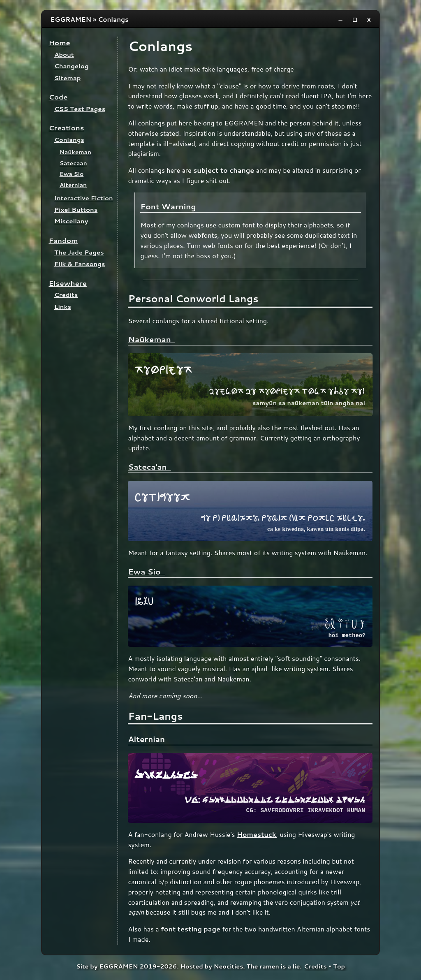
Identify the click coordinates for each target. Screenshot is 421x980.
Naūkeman (75, 152)
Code (58, 97)
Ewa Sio (72, 174)
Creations (66, 128)
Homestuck (257, 836)
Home (59, 43)
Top (339, 968)
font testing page (191, 930)
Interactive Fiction (84, 198)
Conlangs (69, 140)
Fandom (63, 240)
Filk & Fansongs (80, 264)
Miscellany (71, 221)
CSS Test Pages (80, 109)
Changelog (71, 66)
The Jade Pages (79, 252)
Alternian (73, 185)
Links (63, 307)
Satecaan (73, 163)
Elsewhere (68, 283)
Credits (66, 295)
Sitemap (68, 78)
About (64, 54)
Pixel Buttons (76, 210)
